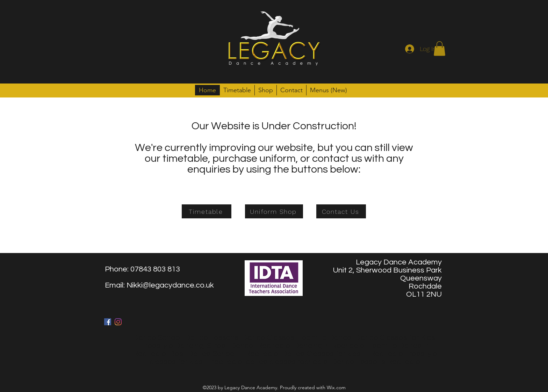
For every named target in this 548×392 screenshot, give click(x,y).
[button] (439, 49)
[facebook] (108, 322)
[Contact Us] (341, 211)
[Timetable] (207, 211)
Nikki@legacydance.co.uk (170, 285)
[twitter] (118, 322)
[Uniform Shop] (274, 211)
